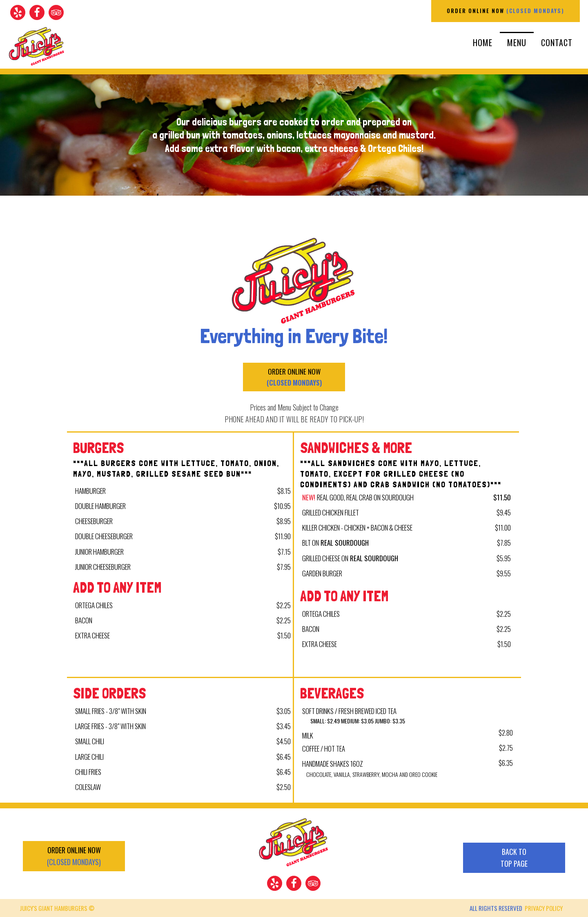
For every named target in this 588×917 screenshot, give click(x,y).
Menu (517, 42)
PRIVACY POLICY (544, 908)
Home (483, 42)
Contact (557, 42)
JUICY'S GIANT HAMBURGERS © (57, 908)
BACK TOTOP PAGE (514, 858)
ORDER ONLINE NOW (506, 11)
